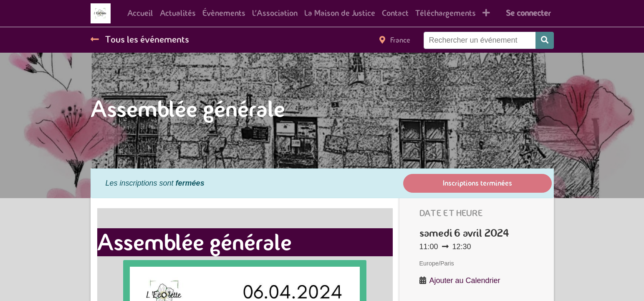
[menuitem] (140, 13)
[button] (486, 13)
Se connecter (528, 13)
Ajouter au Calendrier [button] (465, 281)
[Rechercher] (545, 40)
